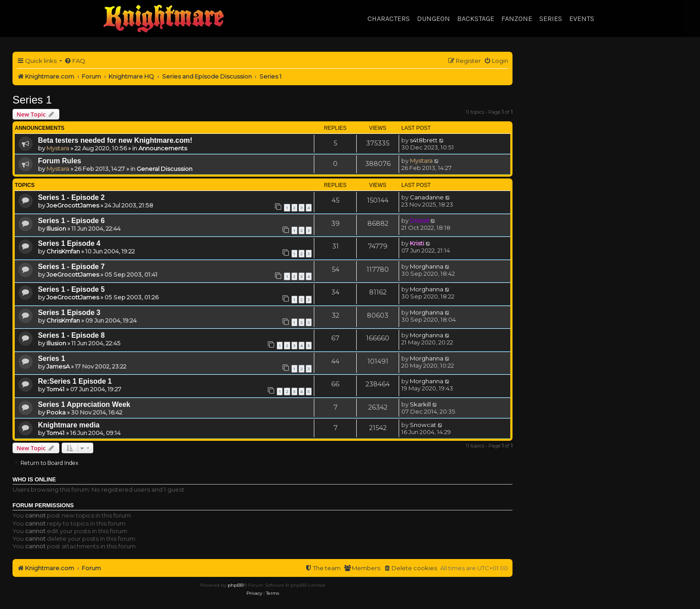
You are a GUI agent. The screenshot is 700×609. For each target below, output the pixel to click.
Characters (389, 19)
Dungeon (433, 19)
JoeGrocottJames (73, 205)
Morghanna (427, 266)
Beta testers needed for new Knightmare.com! (115, 140)
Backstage (476, 19)
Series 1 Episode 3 (69, 313)
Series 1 (32, 100)
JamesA (58, 366)
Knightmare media (69, 425)
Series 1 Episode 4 (69, 243)
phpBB (235, 585)
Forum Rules (60, 161)
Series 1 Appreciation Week (84, 404)
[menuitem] (75, 61)
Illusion (56, 228)
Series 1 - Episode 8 (71, 335)
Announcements (163, 148)
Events (582, 19)
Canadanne (427, 197)
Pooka (56, 412)
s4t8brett (424, 140)
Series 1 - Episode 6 (71, 221)
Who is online (34, 480)
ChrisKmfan (63, 251)
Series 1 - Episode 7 (71, 267)
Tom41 (56, 389)
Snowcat (423, 425)
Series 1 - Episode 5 (71, 289)
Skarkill (420, 404)
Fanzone (517, 19)
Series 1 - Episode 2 (71, 197)
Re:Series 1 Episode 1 (75, 381)
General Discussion (165, 169)
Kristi (417, 243)
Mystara (58, 148)
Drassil (419, 220)
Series (551, 19)
